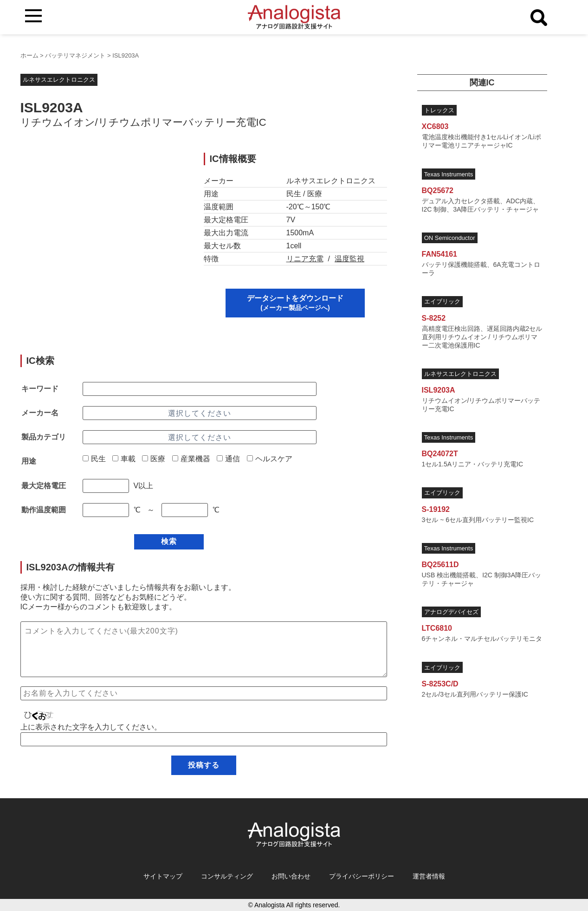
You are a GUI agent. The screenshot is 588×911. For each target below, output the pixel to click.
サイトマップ (163, 876)
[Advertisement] (103, 218)
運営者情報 (429, 876)
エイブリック (442, 301)
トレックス (439, 110)
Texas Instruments (449, 174)
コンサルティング (227, 876)
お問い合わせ (291, 876)
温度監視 (349, 259)
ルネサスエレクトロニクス (59, 80)
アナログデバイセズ (451, 612)
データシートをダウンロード (295, 303)
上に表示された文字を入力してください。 (91, 727)
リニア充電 (305, 259)
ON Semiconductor (450, 238)
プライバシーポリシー (362, 876)
